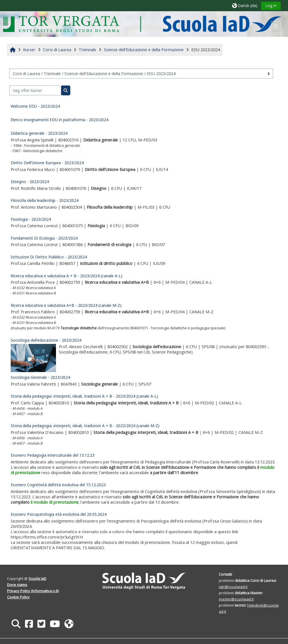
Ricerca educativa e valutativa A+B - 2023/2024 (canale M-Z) (66, 305)
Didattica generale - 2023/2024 (39, 133)
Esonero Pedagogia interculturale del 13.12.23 (53, 455)
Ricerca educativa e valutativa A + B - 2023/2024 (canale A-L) (67, 276)
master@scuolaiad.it (236, 599)
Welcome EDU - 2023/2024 (36, 106)
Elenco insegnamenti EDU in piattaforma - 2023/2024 (60, 120)
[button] (244, 5)
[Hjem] (142, 24)
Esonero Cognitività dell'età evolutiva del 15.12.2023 (58, 485)
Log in (271, 5)
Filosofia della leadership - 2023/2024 (45, 200)
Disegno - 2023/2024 (30, 182)
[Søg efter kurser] (36, 90)
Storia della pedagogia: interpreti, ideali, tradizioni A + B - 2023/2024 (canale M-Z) (85, 426)
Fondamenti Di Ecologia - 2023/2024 (44, 238)
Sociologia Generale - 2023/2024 (41, 377)
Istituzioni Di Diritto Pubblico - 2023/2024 (49, 257)
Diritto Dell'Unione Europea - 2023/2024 (48, 163)
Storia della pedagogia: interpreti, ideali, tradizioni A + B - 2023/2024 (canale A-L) (85, 396)
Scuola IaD (38, 578)
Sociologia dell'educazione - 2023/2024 (46, 340)
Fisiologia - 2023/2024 (31, 219)
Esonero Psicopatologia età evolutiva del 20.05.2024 (59, 514)
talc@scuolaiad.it (233, 587)
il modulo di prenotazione (55, 502)
